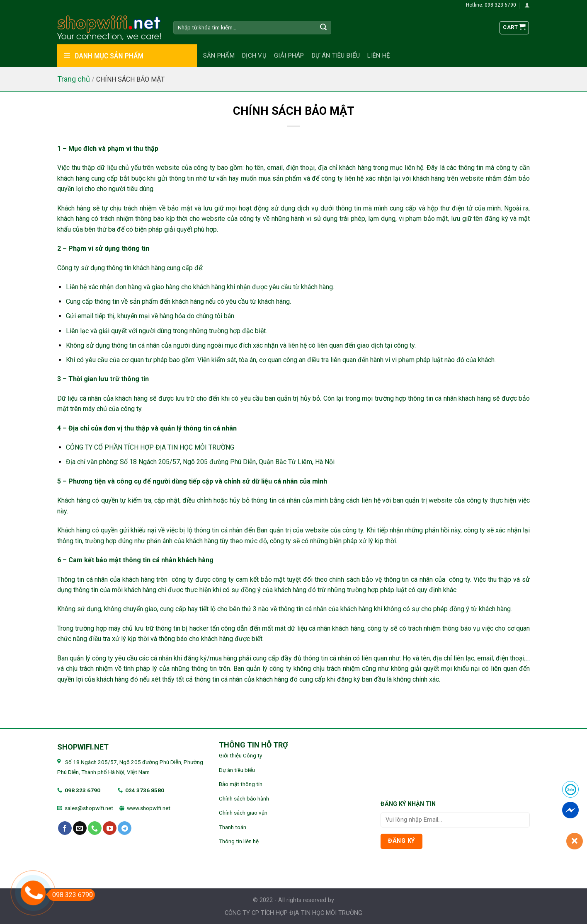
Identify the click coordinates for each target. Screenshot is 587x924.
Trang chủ (74, 79)
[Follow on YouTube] (110, 828)
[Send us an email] (80, 828)
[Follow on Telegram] (125, 828)
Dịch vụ (254, 56)
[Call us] (95, 828)
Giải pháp (289, 56)
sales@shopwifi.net (89, 808)
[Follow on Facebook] (65, 828)
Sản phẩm (219, 56)
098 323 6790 (82, 790)
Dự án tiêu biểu (336, 56)
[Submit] (324, 28)
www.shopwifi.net (149, 808)
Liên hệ (379, 56)
